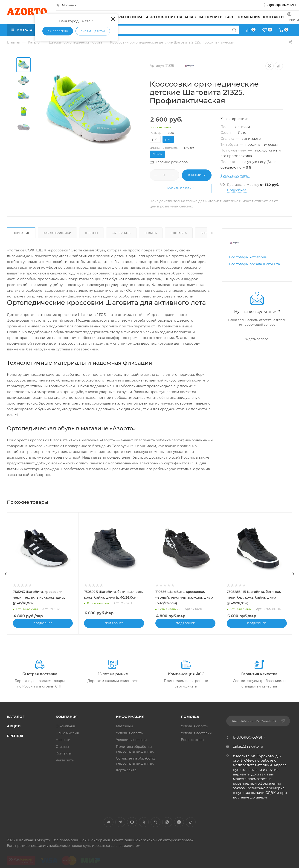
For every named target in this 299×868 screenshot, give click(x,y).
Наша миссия (67, 738)
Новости (63, 745)
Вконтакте (109, 827)
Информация (130, 721)
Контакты (64, 758)
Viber (155, 827)
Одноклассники (144, 827)
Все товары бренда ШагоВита (254, 264)
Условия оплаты (130, 738)
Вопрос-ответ (193, 745)
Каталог (16, 721)
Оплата (151, 233)
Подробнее (237, 190)
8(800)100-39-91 (282, 5)
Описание (21, 233)
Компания (67, 721)
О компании (66, 731)
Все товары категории (248, 257)
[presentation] (6, 574)
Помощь (190, 721)
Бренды (15, 740)
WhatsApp (167, 827)
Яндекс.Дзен (179, 827)
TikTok (191, 827)
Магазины (124, 731)
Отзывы (91, 233)
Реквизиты (65, 765)
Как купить (121, 233)
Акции (14, 731)
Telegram (120, 827)
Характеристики (57, 233)
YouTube (132, 827)
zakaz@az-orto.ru (248, 751)
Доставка (179, 233)
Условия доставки (131, 745)
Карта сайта (126, 775)
